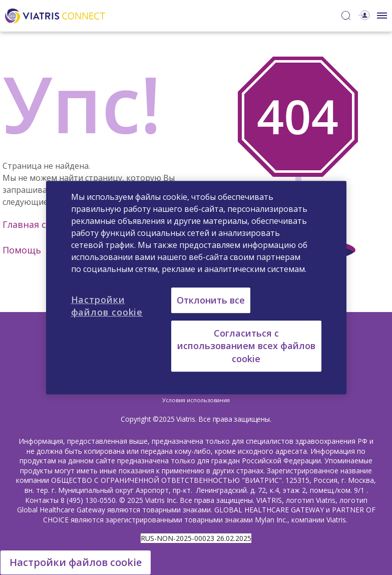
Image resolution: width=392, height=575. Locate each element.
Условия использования (196, 400)
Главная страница (44, 224)
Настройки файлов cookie (76, 562)
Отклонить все (211, 300)
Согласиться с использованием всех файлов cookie (246, 346)
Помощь (22, 250)
